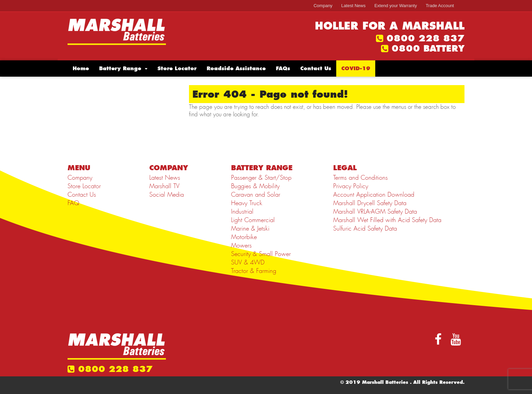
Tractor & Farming (254, 271)
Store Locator (177, 68)
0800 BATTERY (428, 48)
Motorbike (244, 237)
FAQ (73, 203)
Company (323, 6)
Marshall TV (164, 186)
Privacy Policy (351, 186)
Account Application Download (374, 195)
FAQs (283, 68)
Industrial (242, 212)
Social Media (167, 195)
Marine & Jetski (250, 229)
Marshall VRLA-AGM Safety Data (375, 212)
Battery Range (120, 68)
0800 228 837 (425, 38)
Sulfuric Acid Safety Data (365, 229)
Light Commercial (253, 220)
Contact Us (316, 68)
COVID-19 (356, 68)
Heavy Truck (247, 203)
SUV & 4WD (248, 262)
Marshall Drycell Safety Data (370, 203)
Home (81, 68)
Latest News (354, 6)
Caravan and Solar (256, 195)
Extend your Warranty (395, 6)
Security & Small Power (261, 254)
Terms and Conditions (360, 178)
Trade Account (440, 6)
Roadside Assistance (236, 68)
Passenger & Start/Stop (261, 178)
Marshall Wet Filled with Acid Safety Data (387, 220)
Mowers (241, 245)
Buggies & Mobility (255, 186)
